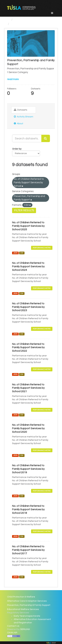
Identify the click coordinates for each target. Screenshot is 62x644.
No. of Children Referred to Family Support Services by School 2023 (28, 307)
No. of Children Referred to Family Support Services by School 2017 (28, 550)
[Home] (9, 20)
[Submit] (46, 138)
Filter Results (24, 210)
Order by (17, 149)
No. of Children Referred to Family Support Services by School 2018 (28, 509)
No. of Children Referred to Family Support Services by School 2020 (28, 428)
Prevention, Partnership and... (30, 24)
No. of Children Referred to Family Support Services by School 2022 (28, 348)
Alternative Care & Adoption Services (27, 601)
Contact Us (13, 626)
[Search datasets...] (27, 138)
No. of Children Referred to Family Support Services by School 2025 (28, 226)
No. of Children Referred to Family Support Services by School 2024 (28, 266)
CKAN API (12, 633)
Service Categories (27, 20)
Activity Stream (24, 117)
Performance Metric (42, 248)
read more (13, 79)
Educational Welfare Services (23, 609)
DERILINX (25, 629)
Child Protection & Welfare (21, 597)
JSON (15, 253)
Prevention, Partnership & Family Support (29, 605)
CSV (22, 253)
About (19, 123)
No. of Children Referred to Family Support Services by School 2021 (28, 388)
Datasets (21, 110)
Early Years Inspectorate (27, 616)
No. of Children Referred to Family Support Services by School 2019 (28, 469)
